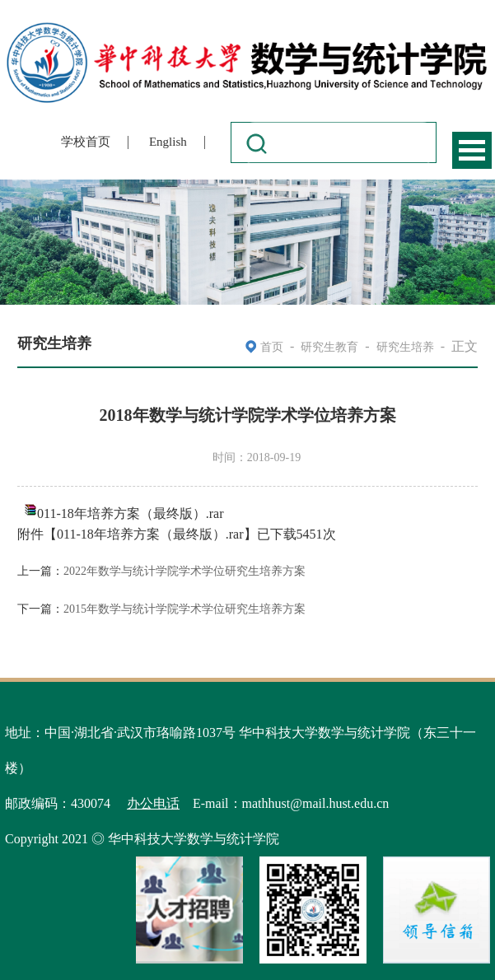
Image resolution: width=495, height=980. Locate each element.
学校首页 (86, 142)
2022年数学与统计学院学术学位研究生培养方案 (184, 571)
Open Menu (472, 150)
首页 (272, 347)
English (168, 142)
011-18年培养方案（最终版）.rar (131, 513)
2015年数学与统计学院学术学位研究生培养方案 (184, 609)
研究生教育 (329, 347)
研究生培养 (405, 347)
